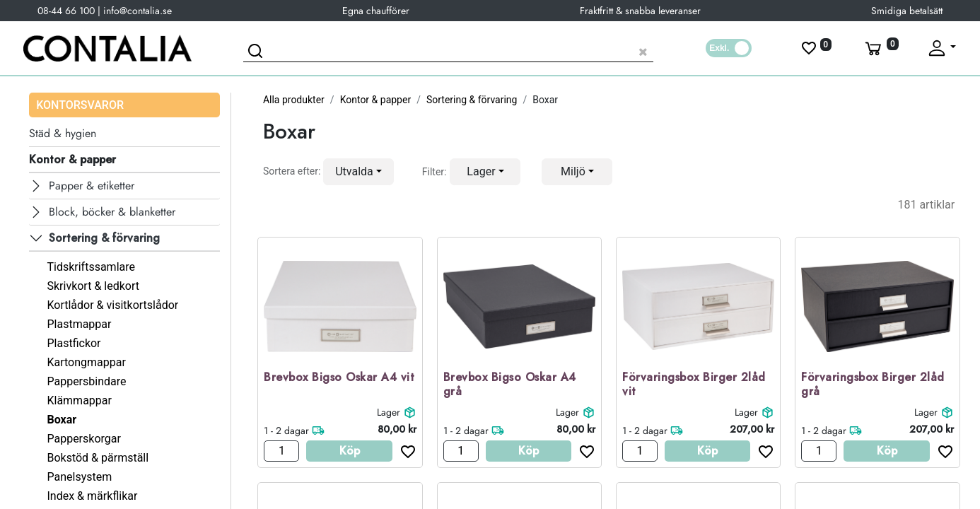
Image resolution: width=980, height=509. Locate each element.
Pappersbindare (86, 381)
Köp (350, 451)
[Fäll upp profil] (941, 48)
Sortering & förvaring (472, 100)
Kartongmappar (86, 362)
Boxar (62, 420)
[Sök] (257, 53)
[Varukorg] (880, 48)
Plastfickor (74, 343)
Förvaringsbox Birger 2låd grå (873, 385)
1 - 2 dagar (286, 431)
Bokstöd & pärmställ (98, 458)
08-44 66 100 (66, 11)
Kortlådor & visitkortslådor (112, 305)
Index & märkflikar (92, 496)
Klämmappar (79, 400)
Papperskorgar (83, 439)
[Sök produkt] (448, 50)
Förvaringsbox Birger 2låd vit (694, 385)
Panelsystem (79, 477)
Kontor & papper (376, 100)
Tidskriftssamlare (91, 267)
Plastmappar (79, 324)
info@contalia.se (138, 11)
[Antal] (281, 451)
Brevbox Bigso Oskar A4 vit (339, 378)
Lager (389, 412)
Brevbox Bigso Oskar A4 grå (510, 385)
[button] (358, 172)
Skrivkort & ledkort (93, 286)
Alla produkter (294, 100)
